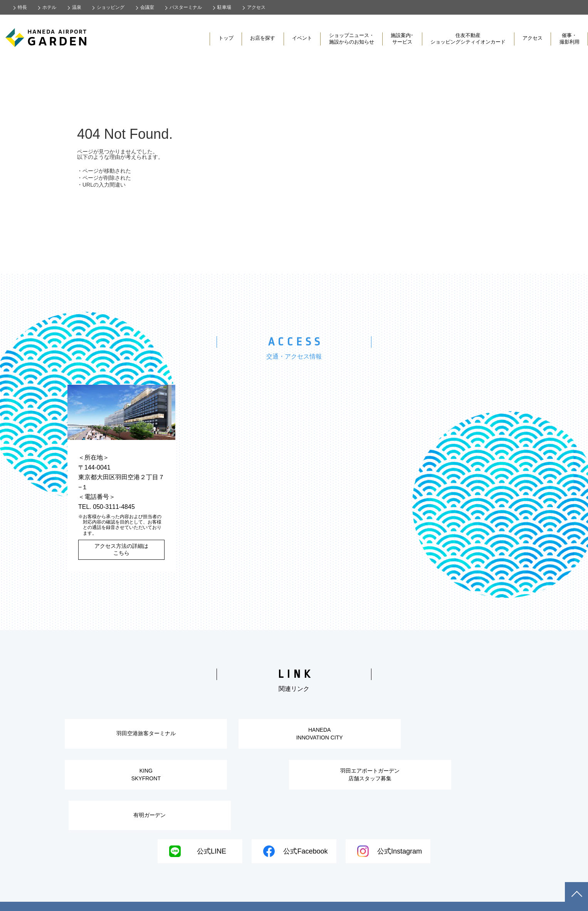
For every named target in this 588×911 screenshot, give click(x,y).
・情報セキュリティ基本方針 (282, 892)
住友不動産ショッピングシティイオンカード (468, 39)
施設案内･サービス (402, 39)
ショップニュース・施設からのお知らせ (352, 39)
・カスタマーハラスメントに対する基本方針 (392, 892)
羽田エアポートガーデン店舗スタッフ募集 (211, 783)
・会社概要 (150, 892)
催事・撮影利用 (570, 39)
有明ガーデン (368, 783)
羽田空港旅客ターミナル (137, 736)
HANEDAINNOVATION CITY (294, 736)
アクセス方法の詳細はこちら (121, 549)
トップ (226, 38)
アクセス (533, 38)
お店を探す (263, 38)
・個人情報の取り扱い (204, 892)
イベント (302, 38)
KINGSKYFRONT (451, 736)
